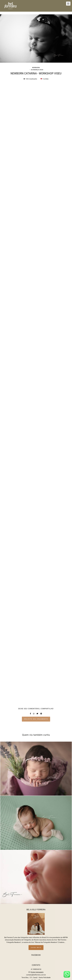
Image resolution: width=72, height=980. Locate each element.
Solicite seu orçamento (36, 719)
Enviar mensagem (37, 968)
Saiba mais (36, 943)
